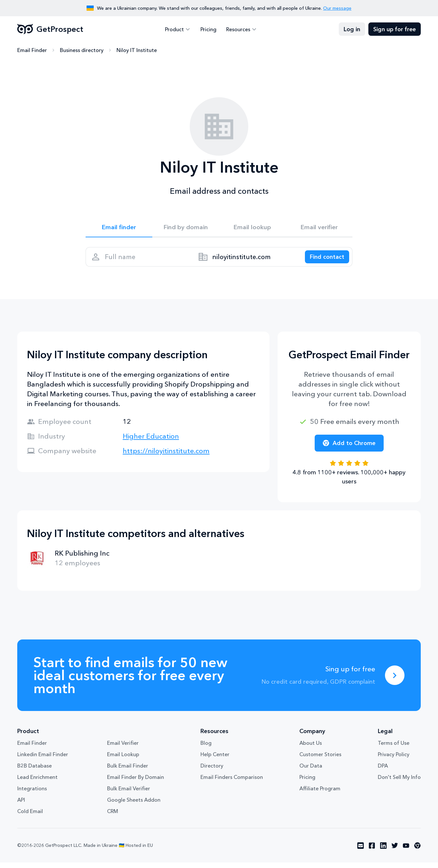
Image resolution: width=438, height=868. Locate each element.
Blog (206, 748)
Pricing (208, 29)
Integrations (32, 794)
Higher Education (151, 442)
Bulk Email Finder (128, 771)
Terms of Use (394, 748)
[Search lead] (324, 260)
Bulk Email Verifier (129, 794)
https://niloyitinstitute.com (166, 456)
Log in (352, 29)
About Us (311, 748)
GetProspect (50, 29)
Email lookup (252, 228)
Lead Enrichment (37, 783)
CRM (113, 817)
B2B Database (34, 771)
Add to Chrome (349, 449)
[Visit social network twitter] (395, 851)
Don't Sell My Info (399, 783)
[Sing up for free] (395, 681)
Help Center (215, 760)
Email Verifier (123, 748)
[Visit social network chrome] (417, 851)
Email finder (119, 228)
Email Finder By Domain (136, 783)
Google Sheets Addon (134, 805)
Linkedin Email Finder (43, 760)
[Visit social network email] (361, 851)
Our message (337, 8)
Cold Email (30, 817)
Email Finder (32, 50)
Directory (212, 771)
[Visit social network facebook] (372, 851)
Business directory (82, 50)
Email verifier (319, 228)
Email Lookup (123, 760)
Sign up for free (395, 29)
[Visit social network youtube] (406, 851)
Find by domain (186, 228)
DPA (383, 771)
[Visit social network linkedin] (383, 851)
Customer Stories (320, 760)
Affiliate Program (320, 794)
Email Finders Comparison (232, 783)
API (21, 805)
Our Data (311, 771)
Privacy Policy (394, 760)
